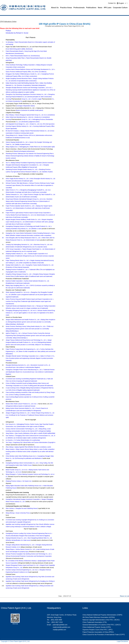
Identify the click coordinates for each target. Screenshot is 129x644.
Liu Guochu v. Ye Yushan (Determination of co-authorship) (23, 440)
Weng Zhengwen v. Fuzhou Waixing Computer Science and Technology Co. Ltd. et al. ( (30, 477)
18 (3, 119)
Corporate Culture (120, 8)
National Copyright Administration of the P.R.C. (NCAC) (101, 620)
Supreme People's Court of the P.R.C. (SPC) (98, 630)
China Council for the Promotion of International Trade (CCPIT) (104, 635)
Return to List (124, 596)
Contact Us (112, 3)
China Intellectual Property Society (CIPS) (97, 627)
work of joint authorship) (30, 433)
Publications (91, 8)
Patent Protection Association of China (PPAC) (98, 632)
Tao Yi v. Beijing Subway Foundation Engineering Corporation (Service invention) (29, 163)
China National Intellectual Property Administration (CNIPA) (102, 615)
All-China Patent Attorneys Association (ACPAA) (99, 617)
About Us (55, 8)
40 (3, 238)
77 (3, 449)
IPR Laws (108, 8)
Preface (8, 31)
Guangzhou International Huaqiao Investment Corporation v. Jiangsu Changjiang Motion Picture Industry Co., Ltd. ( (29, 502)
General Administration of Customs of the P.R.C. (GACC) (102, 625)
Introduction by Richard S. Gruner (17, 33)
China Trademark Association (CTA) (95, 622)
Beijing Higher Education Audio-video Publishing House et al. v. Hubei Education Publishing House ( (30, 488)
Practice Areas (66, 8)
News (100, 8)
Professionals (79, 8)
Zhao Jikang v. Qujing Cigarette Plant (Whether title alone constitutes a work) (28, 447)
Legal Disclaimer (122, 641)
